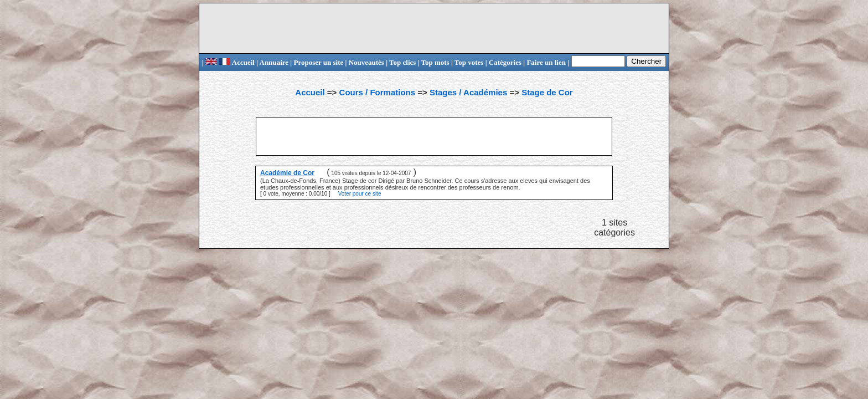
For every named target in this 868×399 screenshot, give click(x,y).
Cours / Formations (378, 92)
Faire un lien (546, 62)
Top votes (469, 62)
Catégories (505, 62)
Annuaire (274, 62)
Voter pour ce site (360, 194)
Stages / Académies (468, 92)
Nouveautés (366, 62)
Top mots (435, 62)
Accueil (237, 62)
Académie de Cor (287, 173)
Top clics (402, 62)
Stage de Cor (547, 92)
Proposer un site (318, 62)
